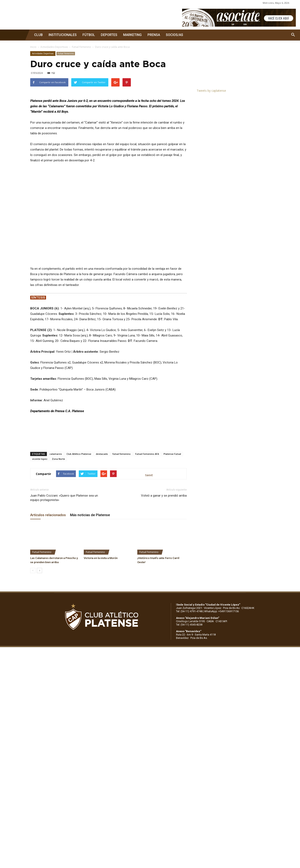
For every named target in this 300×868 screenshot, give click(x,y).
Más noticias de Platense (90, 619)
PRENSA (154, 35)
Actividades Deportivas (54, 47)
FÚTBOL (89, 35)
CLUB (38, 35)
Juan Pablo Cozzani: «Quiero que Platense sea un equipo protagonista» (64, 602)
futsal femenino (122, 558)
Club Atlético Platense (79, 558)
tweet (149, 579)
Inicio (33, 47)
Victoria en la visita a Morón (101, 662)
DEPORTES (109, 35)
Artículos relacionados (48, 619)
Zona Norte (58, 563)
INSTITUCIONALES (63, 35)
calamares (56, 558)
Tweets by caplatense (211, 91)
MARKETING (132, 35)
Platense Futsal (172, 558)
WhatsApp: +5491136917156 (221, 715)
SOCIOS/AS (174, 35)
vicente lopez (40, 563)
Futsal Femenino (81, 47)
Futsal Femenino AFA (147, 558)
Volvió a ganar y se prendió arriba (164, 600)
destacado (102, 558)
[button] (293, 35)
